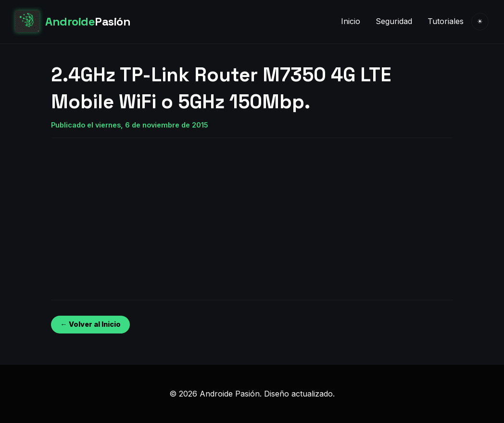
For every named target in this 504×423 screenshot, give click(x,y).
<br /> (80, 211)
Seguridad (394, 21)
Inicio (351, 21)
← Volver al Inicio (90, 324)
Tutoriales (446, 21)
